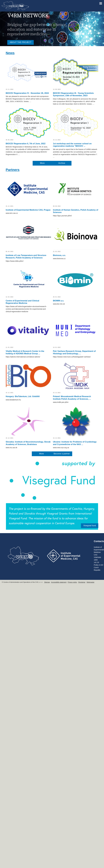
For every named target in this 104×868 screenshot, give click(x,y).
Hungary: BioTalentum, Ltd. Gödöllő (23, 396)
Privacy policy (72, 582)
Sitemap (47, 582)
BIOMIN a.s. (59, 301)
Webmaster (91, 582)
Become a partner (62, 454)
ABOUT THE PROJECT (21, 42)
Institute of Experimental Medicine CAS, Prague (28, 210)
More (42, 163)
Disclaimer (82, 582)
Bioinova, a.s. (59, 255)
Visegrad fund (90, 526)
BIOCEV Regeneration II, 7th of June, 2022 (26, 144)
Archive (62, 163)
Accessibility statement (59, 582)
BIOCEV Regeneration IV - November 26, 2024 (27, 93)
